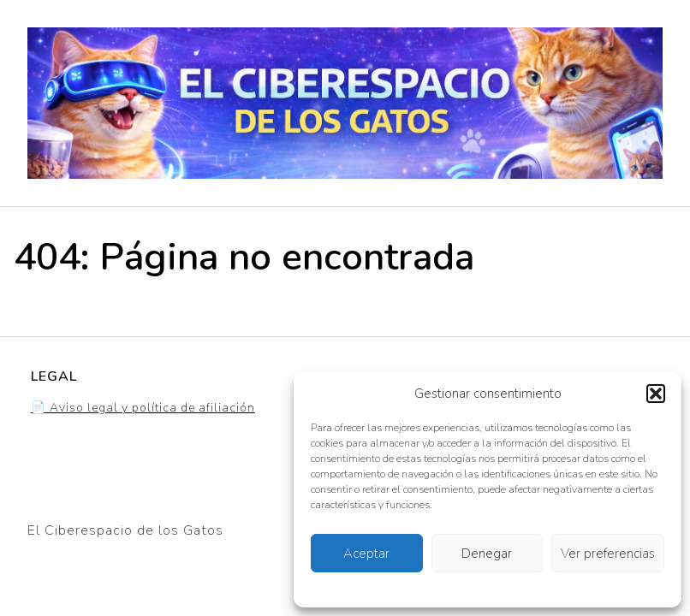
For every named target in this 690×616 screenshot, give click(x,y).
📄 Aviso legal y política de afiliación (143, 408)
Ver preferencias (608, 554)
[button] (656, 394)
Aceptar (366, 554)
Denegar (487, 554)
